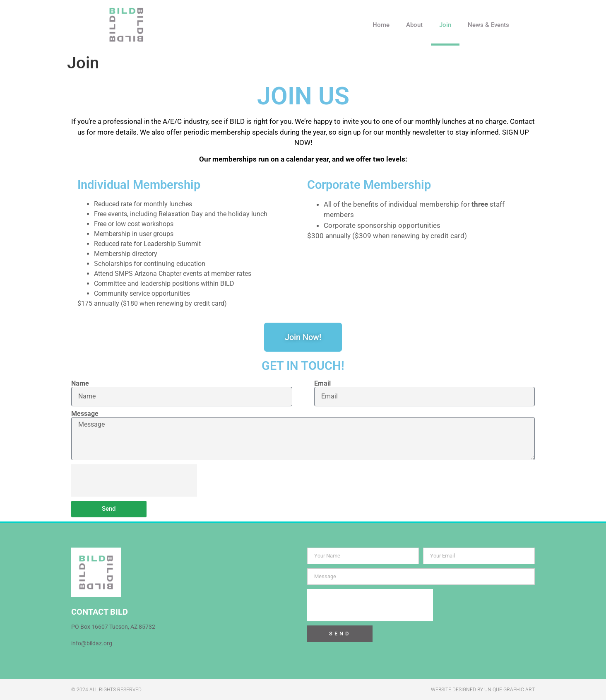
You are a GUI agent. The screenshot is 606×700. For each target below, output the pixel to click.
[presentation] (134, 480)
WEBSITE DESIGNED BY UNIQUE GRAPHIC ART (483, 690)
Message (85, 414)
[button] (531, 25)
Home (381, 25)
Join (445, 25)
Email (322, 384)
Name (80, 384)
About (414, 25)
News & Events (488, 25)
